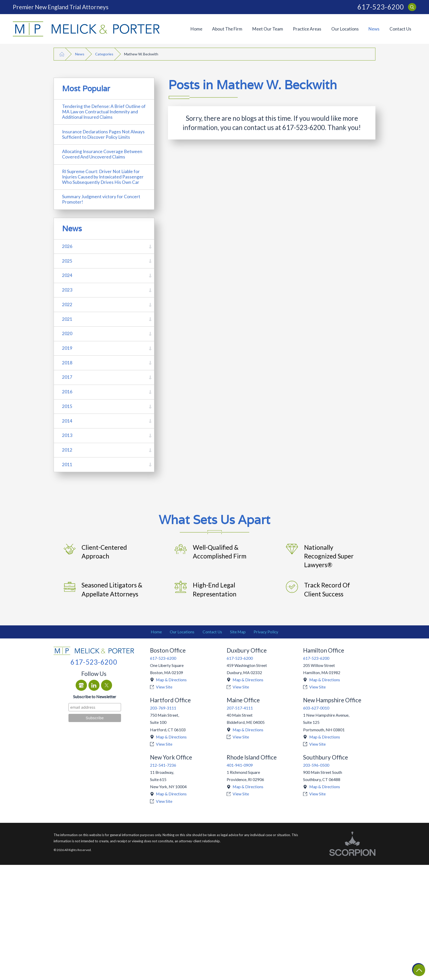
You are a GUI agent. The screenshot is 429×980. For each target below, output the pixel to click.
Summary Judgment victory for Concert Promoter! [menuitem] (101, 199)
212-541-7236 (163, 765)
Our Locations (345, 29)
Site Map (238, 632)
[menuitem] (196, 29)
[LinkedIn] (94, 685)
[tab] (150, 247)
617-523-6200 (381, 7)
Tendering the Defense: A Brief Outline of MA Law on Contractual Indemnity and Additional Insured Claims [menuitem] (104, 112)
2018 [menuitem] (67, 363)
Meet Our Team (268, 29)
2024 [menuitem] (67, 275)
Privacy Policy (266, 632)
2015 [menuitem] (67, 406)
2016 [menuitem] (67, 392)
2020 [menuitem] (67, 333)
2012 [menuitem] (67, 450)
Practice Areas (307, 29)
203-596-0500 (316, 765)
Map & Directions (171, 680)
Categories (104, 54)
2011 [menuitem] (67, 464)
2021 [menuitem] (67, 319)
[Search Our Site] (412, 7)
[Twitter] (107, 685)
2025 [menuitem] (67, 261)
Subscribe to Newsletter (95, 697)
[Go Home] (62, 54)
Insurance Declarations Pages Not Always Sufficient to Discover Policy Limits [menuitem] (103, 134)
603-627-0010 (316, 708)
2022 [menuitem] (67, 304)
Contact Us (400, 29)
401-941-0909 (240, 765)
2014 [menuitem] (67, 421)
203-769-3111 (163, 708)
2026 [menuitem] (67, 246)
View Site (164, 687)
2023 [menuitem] (67, 290)
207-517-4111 (240, 708)
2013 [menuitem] (67, 435)
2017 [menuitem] (67, 377)
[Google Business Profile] (81, 685)
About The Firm (227, 29)
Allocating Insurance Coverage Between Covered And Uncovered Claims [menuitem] (102, 154)
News (374, 29)
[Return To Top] (419, 970)
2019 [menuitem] (67, 348)
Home (196, 29)
